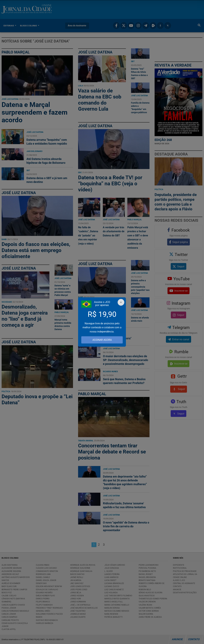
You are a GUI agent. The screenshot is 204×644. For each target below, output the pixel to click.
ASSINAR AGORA (102, 340)
